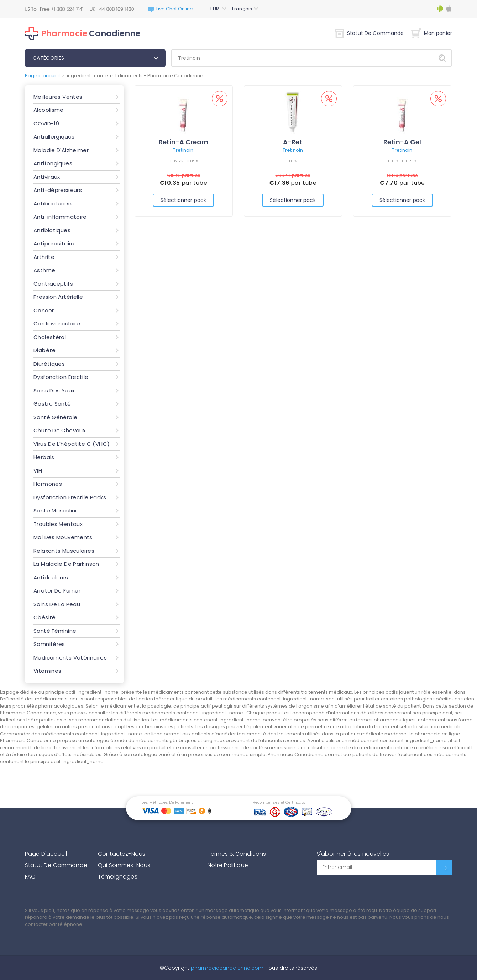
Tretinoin (183, 150)
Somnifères (49, 644)
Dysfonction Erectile (61, 377)
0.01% (393, 161)
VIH (38, 471)
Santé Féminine (55, 631)
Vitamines (47, 671)
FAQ (30, 877)
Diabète (45, 350)
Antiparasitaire (54, 243)
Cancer (44, 310)
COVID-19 (46, 123)
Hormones (48, 484)
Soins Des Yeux (54, 390)
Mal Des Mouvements (63, 537)
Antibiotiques (52, 230)
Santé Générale (55, 417)
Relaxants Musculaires (64, 551)
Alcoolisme (49, 110)
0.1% (293, 161)
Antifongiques (53, 163)
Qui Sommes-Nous (124, 865)
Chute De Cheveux (59, 430)
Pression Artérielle (58, 297)
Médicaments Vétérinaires (70, 658)
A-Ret (293, 142)
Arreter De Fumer (57, 591)
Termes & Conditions (237, 854)
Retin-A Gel (402, 142)
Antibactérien (53, 204)
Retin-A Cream (184, 142)
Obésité (45, 617)
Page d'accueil (42, 76)
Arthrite (44, 257)
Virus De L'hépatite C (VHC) (72, 444)
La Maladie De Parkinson (66, 564)
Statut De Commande (369, 33)
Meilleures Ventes (58, 97)
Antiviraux (47, 177)
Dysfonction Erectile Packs (70, 497)
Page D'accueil (46, 854)
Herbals (44, 457)
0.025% (176, 161)
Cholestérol (50, 337)
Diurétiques (49, 364)
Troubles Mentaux (58, 524)
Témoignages (118, 877)
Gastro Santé (52, 404)
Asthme (44, 270)
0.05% (192, 161)
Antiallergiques (54, 137)
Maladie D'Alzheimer (61, 150)
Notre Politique (228, 865)
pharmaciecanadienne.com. (227, 968)
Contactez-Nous (122, 854)
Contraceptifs (53, 284)
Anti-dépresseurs (58, 190)
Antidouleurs (51, 577)
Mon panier (432, 33)
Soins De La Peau (57, 604)
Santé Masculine (56, 510)
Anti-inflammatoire (60, 217)
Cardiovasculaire (57, 324)
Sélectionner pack (183, 200)
